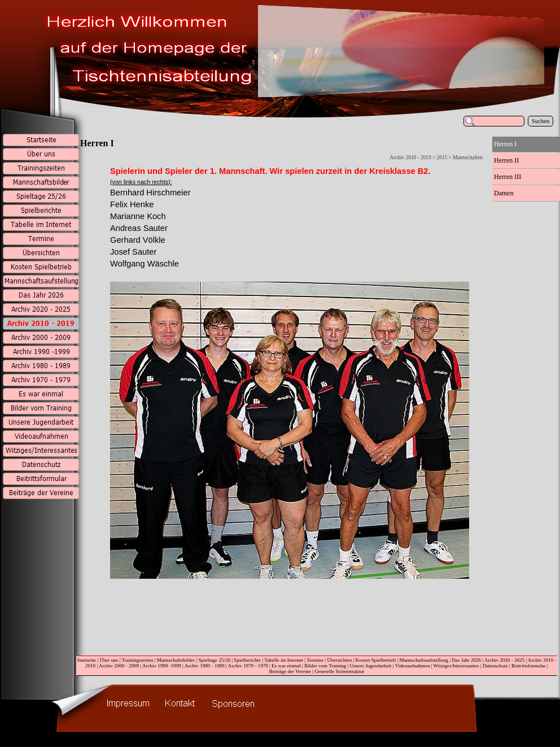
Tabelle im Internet (284, 660)
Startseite (86, 660)
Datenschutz (495, 666)
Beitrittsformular (529, 666)
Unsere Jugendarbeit (370, 666)
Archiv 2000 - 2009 (119, 666)
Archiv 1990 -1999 (162, 666)
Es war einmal (286, 666)
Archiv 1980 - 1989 (205, 666)
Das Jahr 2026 (466, 660)
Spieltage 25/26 (214, 660)
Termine (315, 660)
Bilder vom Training (325, 666)
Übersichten (340, 660)
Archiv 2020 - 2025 (504, 660)
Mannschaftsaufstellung (424, 660)
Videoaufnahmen (413, 666)
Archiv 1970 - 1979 (248, 666)
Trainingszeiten (137, 660)
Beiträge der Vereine (290, 671)
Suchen (541, 121)
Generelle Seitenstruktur (339, 671)
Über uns (109, 660)
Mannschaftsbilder (176, 660)
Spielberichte (247, 660)
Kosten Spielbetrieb (376, 660)
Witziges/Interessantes (456, 666)
